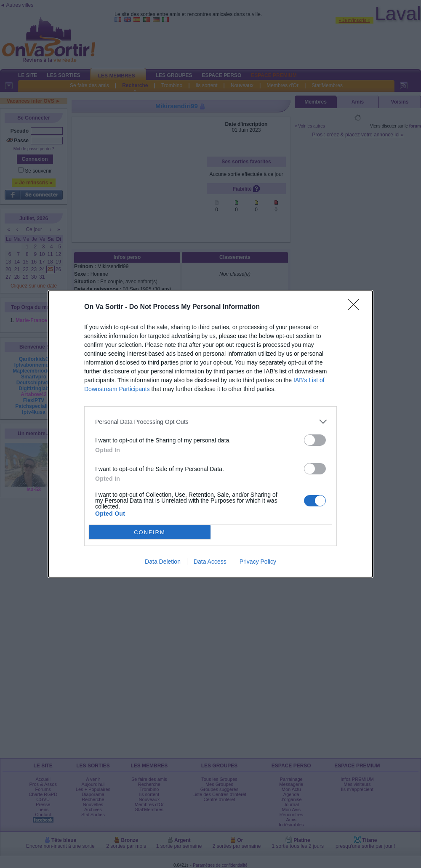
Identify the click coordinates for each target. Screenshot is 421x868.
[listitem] (210, 422)
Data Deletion (163, 562)
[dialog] (210, 434)
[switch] (315, 440)
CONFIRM (150, 532)
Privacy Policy (258, 562)
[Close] (356, 307)
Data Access (210, 562)
